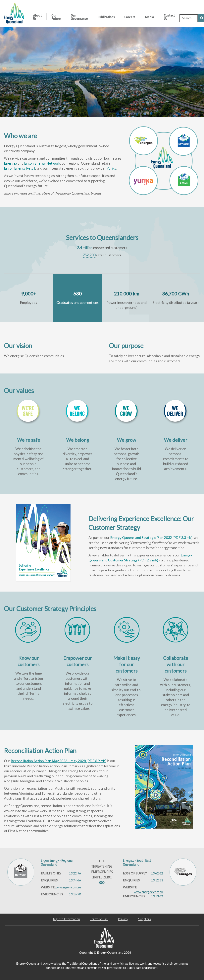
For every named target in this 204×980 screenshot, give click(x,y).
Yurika (111, 168)
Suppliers (145, 919)
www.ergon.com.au (68, 887)
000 (102, 883)
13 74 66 (75, 880)
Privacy (123, 919)
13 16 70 (75, 894)
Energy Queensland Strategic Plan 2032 (151, 538)
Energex (11, 163)
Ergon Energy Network (42, 163)
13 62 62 (157, 873)
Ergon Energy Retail (20, 168)
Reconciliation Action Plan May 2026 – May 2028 (59, 761)
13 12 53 (157, 880)
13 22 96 (75, 873)
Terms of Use (99, 919)
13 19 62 (157, 896)
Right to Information (66, 919)
